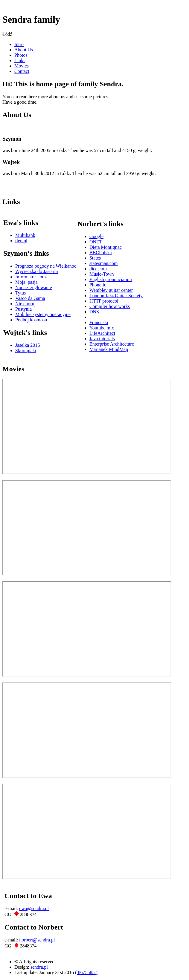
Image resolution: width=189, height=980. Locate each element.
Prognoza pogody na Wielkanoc (46, 266)
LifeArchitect (102, 333)
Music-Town (102, 274)
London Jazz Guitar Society (116, 296)
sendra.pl (39, 967)
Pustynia (23, 309)
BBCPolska (101, 253)
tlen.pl (21, 241)
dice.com (98, 269)
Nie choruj (25, 304)
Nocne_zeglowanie (34, 287)
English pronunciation (111, 279)
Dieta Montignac (106, 247)
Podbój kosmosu (31, 320)
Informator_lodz (31, 277)
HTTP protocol (104, 301)
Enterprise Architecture (112, 344)
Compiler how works (110, 306)
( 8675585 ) (86, 972)
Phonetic (98, 285)
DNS (94, 312)
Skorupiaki (26, 351)
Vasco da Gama (30, 298)
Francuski (99, 322)
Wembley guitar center (111, 290)
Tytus (20, 293)
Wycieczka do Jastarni (37, 271)
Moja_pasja (26, 282)
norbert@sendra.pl (37, 940)
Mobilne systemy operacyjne (43, 314)
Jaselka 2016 (28, 345)
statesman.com (104, 263)
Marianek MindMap (109, 349)
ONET (96, 242)
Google (96, 236)
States (95, 258)
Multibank (25, 235)
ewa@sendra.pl (34, 908)
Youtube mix (102, 328)
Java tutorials (102, 339)
